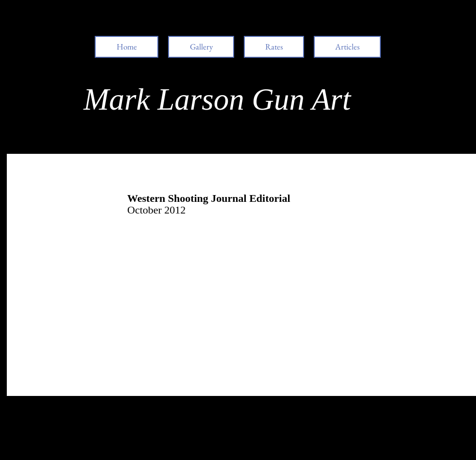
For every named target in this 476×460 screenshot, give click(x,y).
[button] (347, 47)
